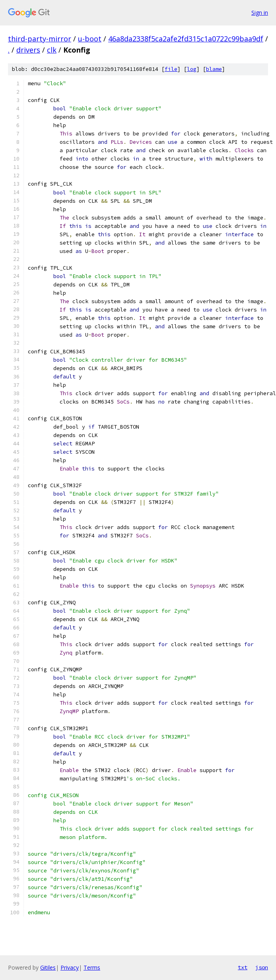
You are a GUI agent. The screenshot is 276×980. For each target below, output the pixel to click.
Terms (92, 967)
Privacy (70, 967)
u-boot (90, 39)
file (171, 69)
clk (52, 50)
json (262, 967)
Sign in (260, 13)
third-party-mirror (40, 39)
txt (243, 967)
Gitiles (48, 967)
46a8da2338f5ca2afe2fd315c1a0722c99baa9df (186, 39)
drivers (28, 50)
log (192, 69)
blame (214, 69)
